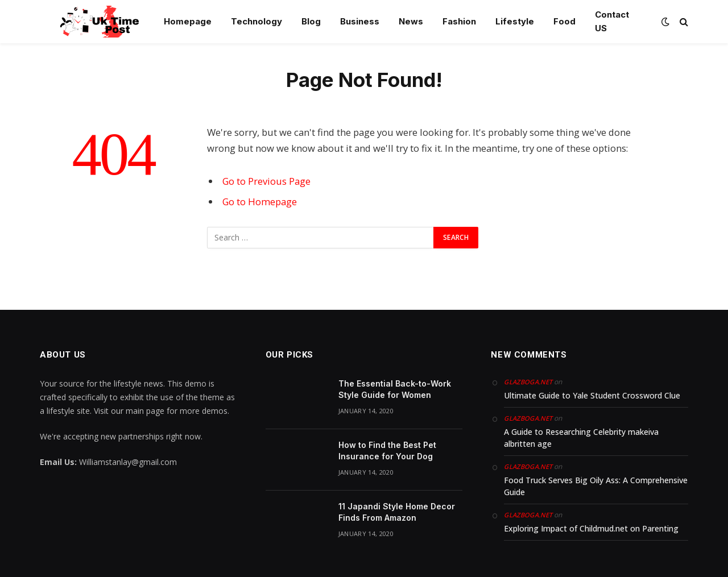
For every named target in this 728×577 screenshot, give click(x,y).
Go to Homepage (260, 202)
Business (360, 21)
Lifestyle (515, 21)
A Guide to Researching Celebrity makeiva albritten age (581, 438)
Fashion (459, 21)
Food (564, 21)
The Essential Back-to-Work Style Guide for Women (395, 389)
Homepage (188, 21)
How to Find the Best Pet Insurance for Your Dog (387, 451)
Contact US (612, 21)
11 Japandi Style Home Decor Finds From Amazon (397, 512)
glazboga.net (528, 382)
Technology (257, 21)
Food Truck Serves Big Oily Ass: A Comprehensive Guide (596, 486)
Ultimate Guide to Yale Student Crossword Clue (592, 395)
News (411, 21)
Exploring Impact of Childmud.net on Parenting (591, 528)
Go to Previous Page (266, 181)
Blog (311, 21)
